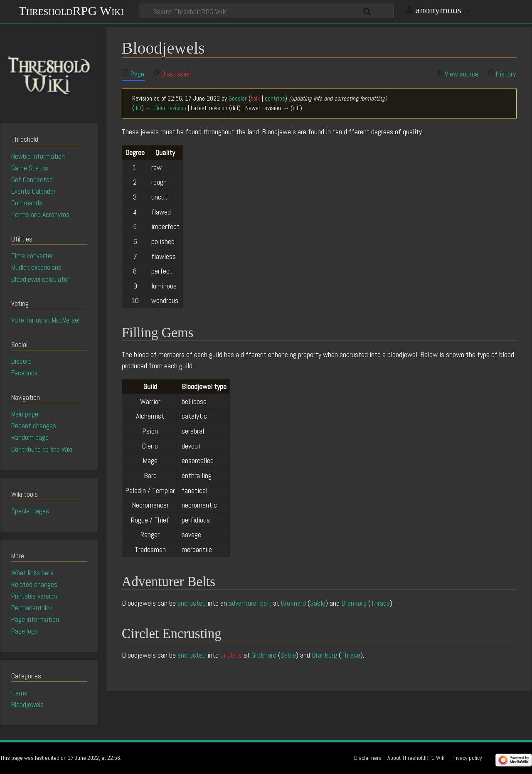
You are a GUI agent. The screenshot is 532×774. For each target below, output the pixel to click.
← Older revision (166, 108)
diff (138, 108)
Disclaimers (368, 758)
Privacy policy (467, 758)
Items (19, 693)
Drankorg (354, 603)
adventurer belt (250, 603)
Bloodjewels (27, 705)
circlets (231, 655)
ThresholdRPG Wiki (71, 10)
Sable (318, 603)
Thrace (380, 603)
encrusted (192, 603)
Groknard (293, 603)
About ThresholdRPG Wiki (416, 758)
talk (255, 99)
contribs (275, 99)
